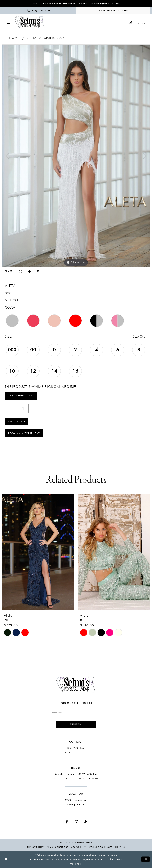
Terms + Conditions (57, 847)
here (79, 864)
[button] (9, 22)
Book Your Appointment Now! (99, 4)
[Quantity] (17, 409)
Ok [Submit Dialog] (146, 859)
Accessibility (78, 847)
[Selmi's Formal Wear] (30, 22)
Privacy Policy (35, 847)
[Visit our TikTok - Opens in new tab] (86, 822)
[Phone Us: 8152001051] (39, 11)
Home (14, 38)
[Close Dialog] (6, 859)
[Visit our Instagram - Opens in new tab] (76, 822)
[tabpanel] (76, 156)
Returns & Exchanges (100, 847)
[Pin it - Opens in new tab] (29, 271)
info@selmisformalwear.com (76, 753)
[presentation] (38, 552)
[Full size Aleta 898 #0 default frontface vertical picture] (76, 156)
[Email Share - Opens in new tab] (38, 271)
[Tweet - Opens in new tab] (21, 271)
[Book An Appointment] (113, 11)
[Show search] (137, 22)
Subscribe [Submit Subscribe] (76, 724)
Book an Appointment (24, 433)
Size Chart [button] (140, 336)
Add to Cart (17, 421)
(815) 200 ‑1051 (76, 748)
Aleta (32, 38)
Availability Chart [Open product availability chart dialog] (21, 396)
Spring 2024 (54, 38)
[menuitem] (39, 11)
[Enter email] (76, 713)
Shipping (120, 847)
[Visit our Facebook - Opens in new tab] (67, 822)
